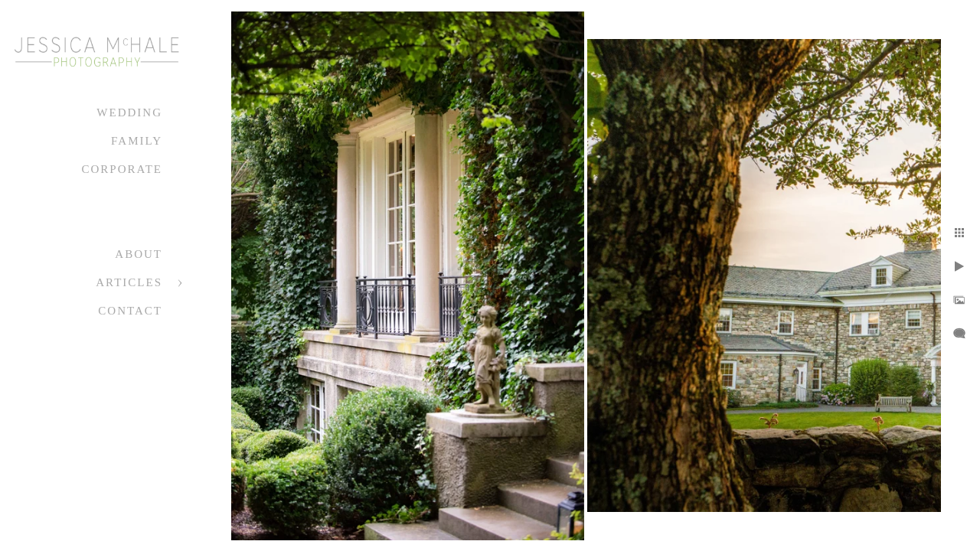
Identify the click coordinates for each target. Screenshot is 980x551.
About (139, 254)
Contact (130, 311)
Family (137, 141)
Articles (129, 282)
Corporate (122, 169)
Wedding (129, 112)
